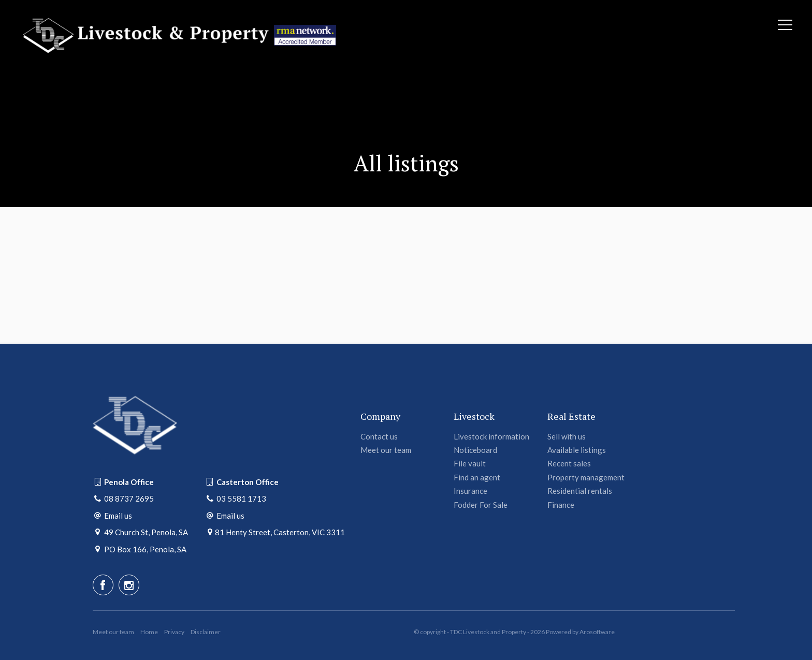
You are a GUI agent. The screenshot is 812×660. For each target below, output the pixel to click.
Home (149, 632)
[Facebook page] (103, 585)
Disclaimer (206, 632)
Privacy (174, 632)
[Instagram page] (129, 585)
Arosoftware (597, 632)
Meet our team (113, 632)
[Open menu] (785, 25)
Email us (118, 516)
